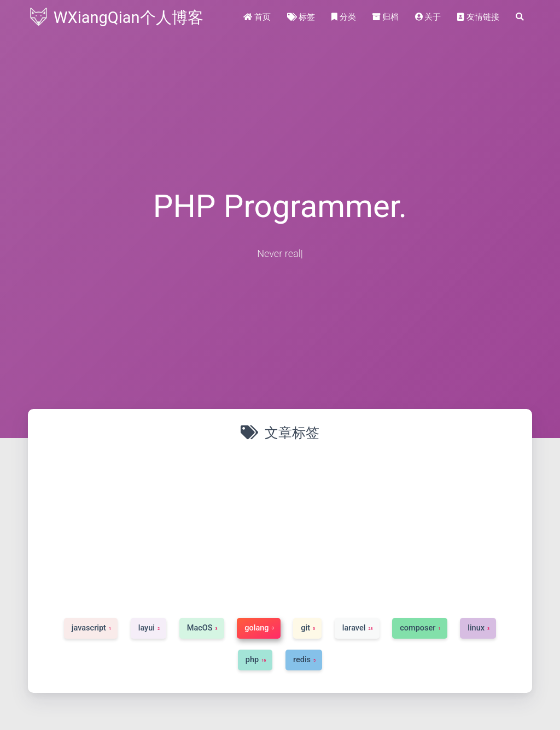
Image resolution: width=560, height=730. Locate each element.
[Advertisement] (280, 528)
